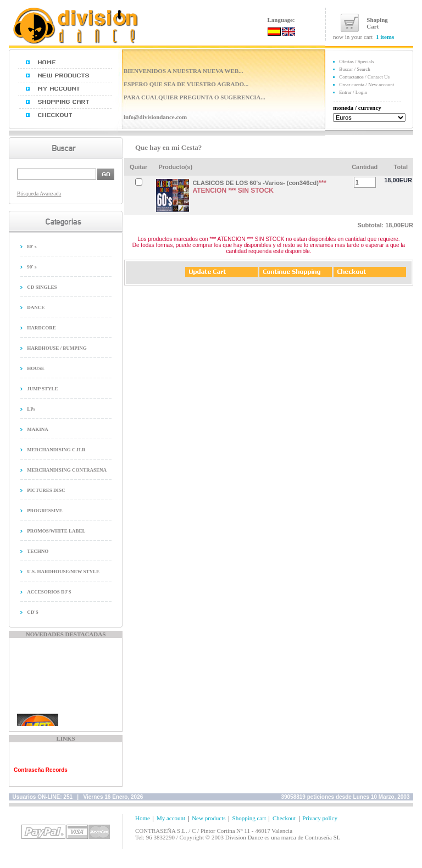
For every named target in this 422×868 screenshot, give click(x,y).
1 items (385, 37)
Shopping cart (249, 818)
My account (171, 818)
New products (209, 818)
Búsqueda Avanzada (39, 194)
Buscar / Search (354, 69)
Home (143, 818)
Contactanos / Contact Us (364, 77)
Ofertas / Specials (356, 61)
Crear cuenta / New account (367, 85)
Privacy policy (320, 818)
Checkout (284, 818)
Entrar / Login (353, 92)
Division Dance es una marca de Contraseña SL (283, 837)
